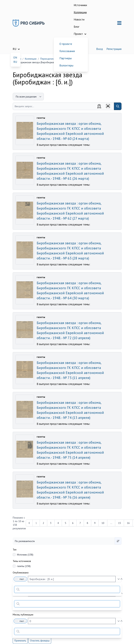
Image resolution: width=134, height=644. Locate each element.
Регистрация (114, 49)
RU (15, 62)
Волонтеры (66, 65)
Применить (20, 641)
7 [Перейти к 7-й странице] (80, 523)
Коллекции (80, 12)
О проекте (66, 44)
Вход (100, 49)
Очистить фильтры (40, 641)
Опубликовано (21, 573)
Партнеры (66, 58)
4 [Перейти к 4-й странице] (58, 523)
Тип (15, 550)
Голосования (67, 51)
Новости (79, 19)
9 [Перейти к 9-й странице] (95, 523)
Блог (76, 27)
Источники (80, 5)
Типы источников (22, 561)
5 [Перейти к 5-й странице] (65, 523)
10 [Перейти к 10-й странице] (103, 523)
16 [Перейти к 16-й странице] (128, 523)
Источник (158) (25, 555)
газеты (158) (24, 566)
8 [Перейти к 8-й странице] (87, 523)
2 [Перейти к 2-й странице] (43, 523)
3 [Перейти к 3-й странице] (51, 523)
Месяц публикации (23, 615)
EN (15, 57)
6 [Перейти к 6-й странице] (73, 523)
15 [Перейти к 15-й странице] (120, 523)
